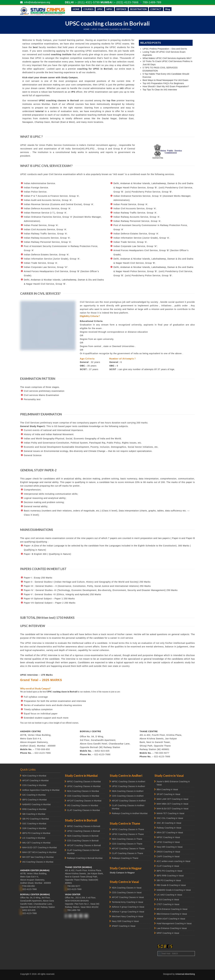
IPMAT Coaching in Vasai (124, 926)
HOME (76, 9)
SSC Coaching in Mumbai (34, 824)
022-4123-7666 (43, 753)
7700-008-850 (42, 749)
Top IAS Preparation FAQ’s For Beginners (163, 83)
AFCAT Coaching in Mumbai (35, 780)
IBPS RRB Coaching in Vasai (170, 876)
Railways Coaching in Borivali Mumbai (85, 858)
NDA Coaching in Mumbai (34, 776)
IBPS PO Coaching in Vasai (169, 871)
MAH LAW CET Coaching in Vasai (172, 799)
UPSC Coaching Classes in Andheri (128, 786)
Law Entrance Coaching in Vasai (172, 928)
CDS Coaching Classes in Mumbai (83, 796)
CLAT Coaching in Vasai (168, 866)
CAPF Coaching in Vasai (168, 856)
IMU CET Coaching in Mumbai (36, 843)
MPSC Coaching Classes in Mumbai (84, 782)
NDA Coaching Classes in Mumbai (83, 791)
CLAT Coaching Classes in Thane (127, 853)
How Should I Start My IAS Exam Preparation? (166, 86)
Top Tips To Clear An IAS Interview (160, 90)
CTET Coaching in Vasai (168, 904)
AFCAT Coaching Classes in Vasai (128, 897)
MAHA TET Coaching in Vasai (170, 813)
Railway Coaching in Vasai (169, 828)
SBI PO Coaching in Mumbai (36, 819)
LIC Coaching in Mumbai (34, 838)
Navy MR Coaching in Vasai (170, 847)
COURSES (88, 9)
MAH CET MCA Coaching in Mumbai (39, 852)
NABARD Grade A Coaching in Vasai (174, 890)
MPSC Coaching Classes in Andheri (128, 782)
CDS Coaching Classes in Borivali (83, 841)
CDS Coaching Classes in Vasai (127, 892)
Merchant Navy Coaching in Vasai (128, 916)
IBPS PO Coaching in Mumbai (36, 833)
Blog (168, 9)
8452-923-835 (102, 751)
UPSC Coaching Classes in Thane (128, 834)
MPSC (110, 9)
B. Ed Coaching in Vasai (168, 900)
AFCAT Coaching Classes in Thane (128, 849)
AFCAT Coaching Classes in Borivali (84, 845)
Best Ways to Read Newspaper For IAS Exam (165, 80)
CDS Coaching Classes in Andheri (128, 796)
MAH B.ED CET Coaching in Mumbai (39, 847)
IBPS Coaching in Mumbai (34, 800)
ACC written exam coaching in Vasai (173, 861)
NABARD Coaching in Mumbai (36, 804)
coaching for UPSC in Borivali (95, 69)
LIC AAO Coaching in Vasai (169, 895)
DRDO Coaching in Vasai (168, 852)
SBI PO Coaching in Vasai (169, 880)
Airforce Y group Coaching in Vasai (128, 912)
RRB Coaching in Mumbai (34, 809)
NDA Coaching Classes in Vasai (127, 888)
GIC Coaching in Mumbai (34, 795)
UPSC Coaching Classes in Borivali (83, 831)
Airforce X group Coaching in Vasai (128, 907)
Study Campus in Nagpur (122, 873)
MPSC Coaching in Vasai (168, 837)
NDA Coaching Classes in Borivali (83, 836)
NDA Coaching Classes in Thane (127, 839)
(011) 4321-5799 (89, 2)
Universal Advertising (185, 974)
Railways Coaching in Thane (125, 858)
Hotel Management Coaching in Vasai (174, 923)
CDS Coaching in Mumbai (34, 785)
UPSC (100, 9)
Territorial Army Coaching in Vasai (127, 902)
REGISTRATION (138, 9)
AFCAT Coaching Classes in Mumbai (84, 801)
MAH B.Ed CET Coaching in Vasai (173, 809)
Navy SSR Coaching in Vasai (125, 921)
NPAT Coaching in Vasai (168, 933)
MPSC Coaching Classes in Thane (128, 829)
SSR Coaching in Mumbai (34, 828)
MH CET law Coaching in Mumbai (38, 857)
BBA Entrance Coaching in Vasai (172, 914)
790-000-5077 (162, 753)
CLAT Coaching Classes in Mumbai (83, 810)
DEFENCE (121, 9)
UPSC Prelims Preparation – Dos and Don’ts (165, 49)
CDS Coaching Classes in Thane (127, 844)
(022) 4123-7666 (128, 2)
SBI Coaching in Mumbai (34, 814)
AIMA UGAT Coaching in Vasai (171, 919)
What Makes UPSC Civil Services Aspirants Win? (167, 58)
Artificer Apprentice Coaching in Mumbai (41, 790)
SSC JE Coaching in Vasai (169, 823)
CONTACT (156, 9)
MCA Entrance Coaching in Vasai (172, 909)
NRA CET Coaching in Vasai (170, 833)
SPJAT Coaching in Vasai (168, 794)
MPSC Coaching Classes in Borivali (84, 826)
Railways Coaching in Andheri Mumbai (130, 813)
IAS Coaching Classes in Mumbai (38, 862)
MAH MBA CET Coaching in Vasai (172, 804)
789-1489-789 (152, 2)
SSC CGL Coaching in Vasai (170, 818)
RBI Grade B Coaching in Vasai (171, 885)
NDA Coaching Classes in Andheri (128, 791)
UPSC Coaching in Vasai (168, 842)
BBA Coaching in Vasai (167, 789)
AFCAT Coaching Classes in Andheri (129, 801)
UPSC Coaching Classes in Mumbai (84, 786)
